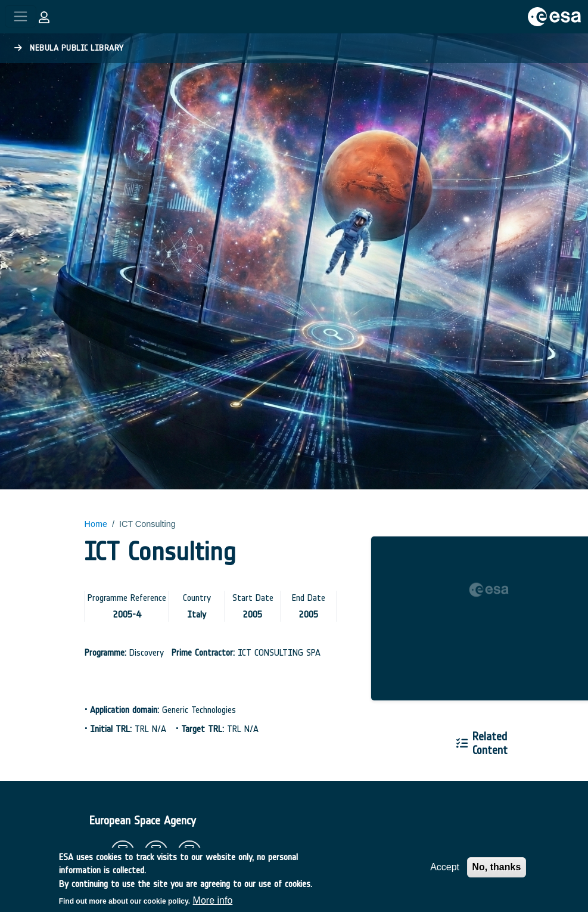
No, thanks (497, 874)
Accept (445, 874)
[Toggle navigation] (21, 16)
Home (96, 524)
